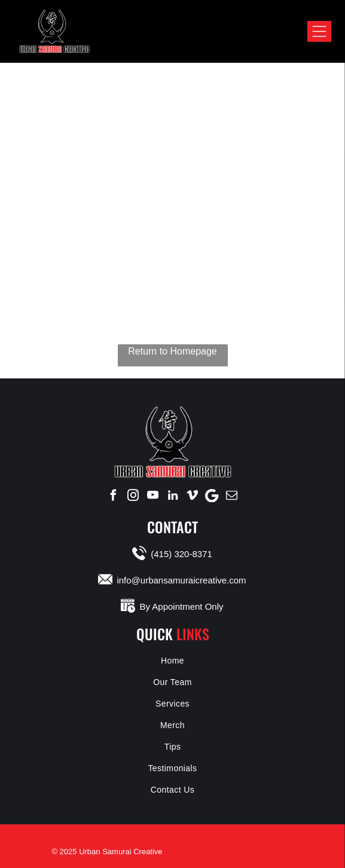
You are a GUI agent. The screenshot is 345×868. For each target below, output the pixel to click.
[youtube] (153, 496)
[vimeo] (193, 496)
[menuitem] (172, 661)
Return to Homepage (172, 351)
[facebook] (114, 496)
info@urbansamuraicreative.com (181, 580)
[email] (232, 496)
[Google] (212, 496)
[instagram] (133, 496)
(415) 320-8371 (181, 554)
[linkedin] (173, 496)
